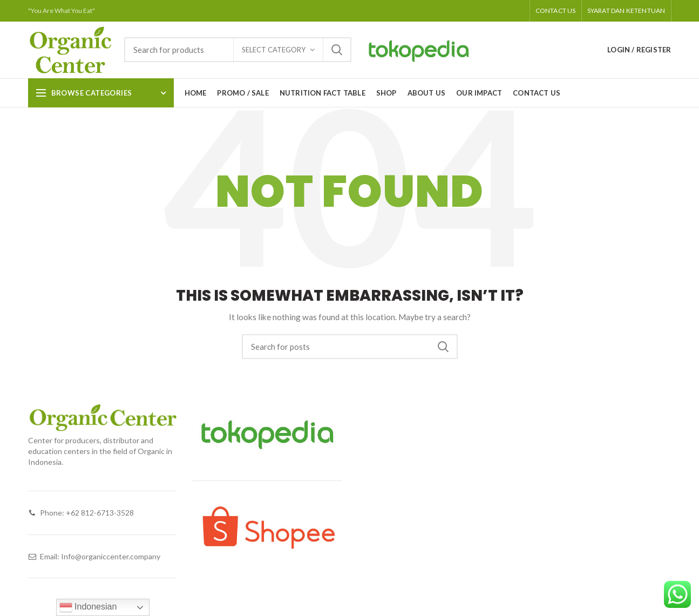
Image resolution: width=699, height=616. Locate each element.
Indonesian (88, 607)
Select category (274, 50)
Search (337, 50)
